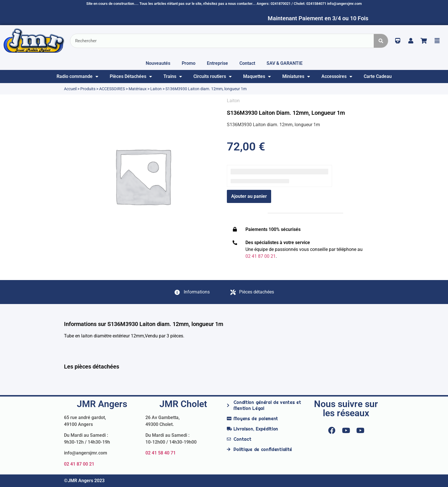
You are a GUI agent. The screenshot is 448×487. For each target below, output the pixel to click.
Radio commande (77, 77)
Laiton (156, 89)
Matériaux (138, 89)
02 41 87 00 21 (79, 464)
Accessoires (337, 77)
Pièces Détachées (131, 77)
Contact (247, 63)
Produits (88, 89)
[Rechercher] (381, 41)
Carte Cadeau (378, 76)
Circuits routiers (213, 77)
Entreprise (217, 63)
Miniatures (296, 77)
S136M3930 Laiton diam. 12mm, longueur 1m (286, 113)
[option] (143, 176)
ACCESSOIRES (112, 89)
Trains (173, 77)
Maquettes (257, 77)
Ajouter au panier (249, 196)
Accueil (70, 89)
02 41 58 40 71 (161, 453)
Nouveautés (158, 63)
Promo (189, 63)
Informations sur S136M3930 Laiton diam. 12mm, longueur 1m (144, 324)
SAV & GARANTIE (285, 63)
